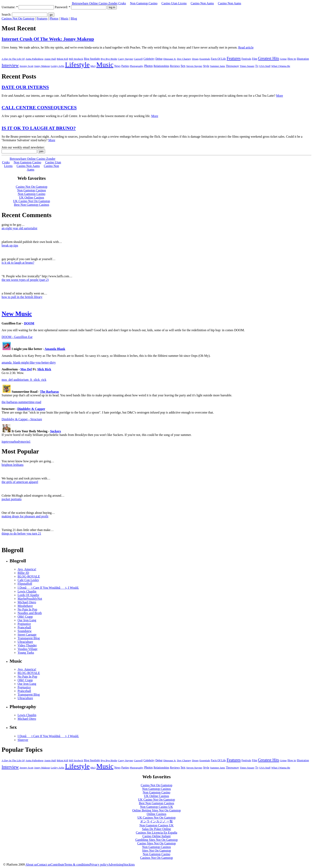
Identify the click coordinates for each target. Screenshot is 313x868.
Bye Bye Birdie (109, 59)
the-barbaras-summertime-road (21, 402)
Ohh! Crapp (25, 617)
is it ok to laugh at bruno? (18, 263)
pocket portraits (12, 499)
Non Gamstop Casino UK (157, 807)
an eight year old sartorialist (19, 228)
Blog (74, 18)
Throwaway (232, 66)
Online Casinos (156, 814)
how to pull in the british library (22, 297)
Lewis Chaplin (27, 591)
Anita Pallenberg (35, 59)
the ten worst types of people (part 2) (25, 280)
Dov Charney (184, 59)
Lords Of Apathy (28, 595)
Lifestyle (77, 65)
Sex (183, 66)
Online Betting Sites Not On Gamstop (156, 810)
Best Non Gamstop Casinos (156, 803)
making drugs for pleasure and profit (25, 516)
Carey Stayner (126, 59)
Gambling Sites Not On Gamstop (156, 840)
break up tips (10, 245)
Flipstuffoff (25, 584)
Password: (62, 7)
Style (206, 66)
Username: (10, 7)
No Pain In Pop (27, 609)
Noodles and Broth (30, 613)
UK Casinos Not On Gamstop (156, 818)
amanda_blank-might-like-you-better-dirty (29, 362)
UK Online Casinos (156, 796)
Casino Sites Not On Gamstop (157, 843)
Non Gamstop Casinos (156, 789)
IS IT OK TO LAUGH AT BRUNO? (39, 128)
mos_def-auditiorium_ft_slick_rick (24, 380)
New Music (17, 314)
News (117, 66)
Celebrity (149, 59)
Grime (283, 59)
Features (42, 18)
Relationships (161, 66)
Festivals (246, 59)
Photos (54, 18)
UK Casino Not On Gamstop (157, 800)
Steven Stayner (194, 66)
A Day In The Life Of (13, 59)
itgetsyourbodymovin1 (16, 442)
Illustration (303, 59)
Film (255, 59)
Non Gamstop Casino (144, 3)
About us (31, 865)
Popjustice (24, 624)
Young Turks (26, 653)
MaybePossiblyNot (30, 599)
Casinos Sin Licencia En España (156, 833)
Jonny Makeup (42, 66)
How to (292, 59)
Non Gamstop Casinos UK (156, 825)
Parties (125, 66)
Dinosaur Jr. (170, 59)
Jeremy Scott (26, 66)
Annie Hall (50, 59)
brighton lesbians (13, 465)
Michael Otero (27, 602)
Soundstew (25, 631)
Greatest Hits (268, 58)
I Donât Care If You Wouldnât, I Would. (48, 588)
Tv (257, 66)
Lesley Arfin (57, 66)
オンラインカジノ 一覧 (156, 821)
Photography (137, 66)
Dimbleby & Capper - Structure (22, 419)
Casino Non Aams (202, 3)
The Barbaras (49, 392)
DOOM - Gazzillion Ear (17, 337)
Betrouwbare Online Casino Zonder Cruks (99, 3)
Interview (10, 65)
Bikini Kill (62, 59)
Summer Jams (217, 66)
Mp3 (93, 66)
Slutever (23, 740)
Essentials (205, 59)
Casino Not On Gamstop (156, 785)
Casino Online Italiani (156, 836)
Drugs (195, 59)
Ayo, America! (27, 569)
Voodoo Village (27, 649)
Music (64, 18)
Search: (6, 14)
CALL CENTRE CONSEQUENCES (39, 107)
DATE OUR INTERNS (25, 87)
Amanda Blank (55, 349)
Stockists (129, 865)
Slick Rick (44, 369)
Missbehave (25, 606)
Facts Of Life (218, 59)
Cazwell (138, 59)
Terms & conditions (77, 865)
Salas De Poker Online (156, 829)
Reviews (175, 66)
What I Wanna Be (281, 66)
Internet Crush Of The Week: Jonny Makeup (48, 39)
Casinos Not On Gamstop (18, 18)
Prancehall (24, 627)
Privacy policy (99, 865)
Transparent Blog (29, 638)
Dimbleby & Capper (31, 409)
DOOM (29, 323)
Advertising (116, 865)
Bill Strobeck (76, 59)
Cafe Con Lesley (28, 580)
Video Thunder (27, 645)
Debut (159, 59)
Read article (246, 47)
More (280, 96)
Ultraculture (25, 642)
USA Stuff (265, 66)
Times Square (247, 66)
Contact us (44, 865)
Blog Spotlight (92, 59)
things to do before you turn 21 (21, 533)
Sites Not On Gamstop (156, 851)
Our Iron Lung (27, 620)
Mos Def (26, 369)
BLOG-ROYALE (29, 576)
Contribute (57, 865)
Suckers (55, 431)
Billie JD (23, 573)
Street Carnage (27, 635)
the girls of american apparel (20, 482)
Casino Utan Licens (174, 3)
